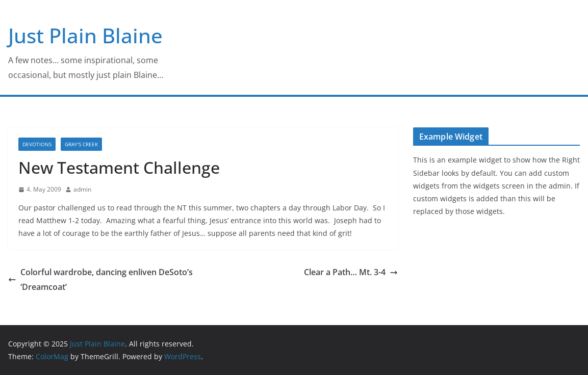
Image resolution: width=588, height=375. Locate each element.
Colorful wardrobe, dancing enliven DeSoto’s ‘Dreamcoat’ (100, 279)
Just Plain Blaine (85, 35)
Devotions (37, 144)
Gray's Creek (81, 144)
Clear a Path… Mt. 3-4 (351, 272)
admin (82, 189)
